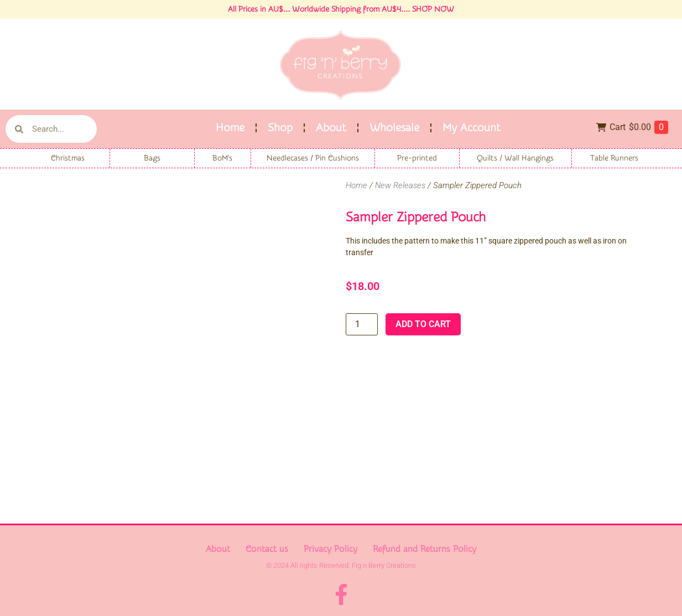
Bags (152, 158)
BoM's (222, 158)
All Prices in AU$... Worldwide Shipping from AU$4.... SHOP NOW (341, 9)
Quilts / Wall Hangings (515, 158)
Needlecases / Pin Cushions (313, 158)
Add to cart (423, 324)
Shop (280, 128)
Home (230, 128)
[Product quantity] (362, 324)
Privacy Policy (330, 549)
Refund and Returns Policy (425, 549)
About (331, 128)
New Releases (400, 185)
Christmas (68, 158)
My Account (472, 128)
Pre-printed (417, 158)
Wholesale (394, 128)
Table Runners (614, 158)
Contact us (267, 549)
